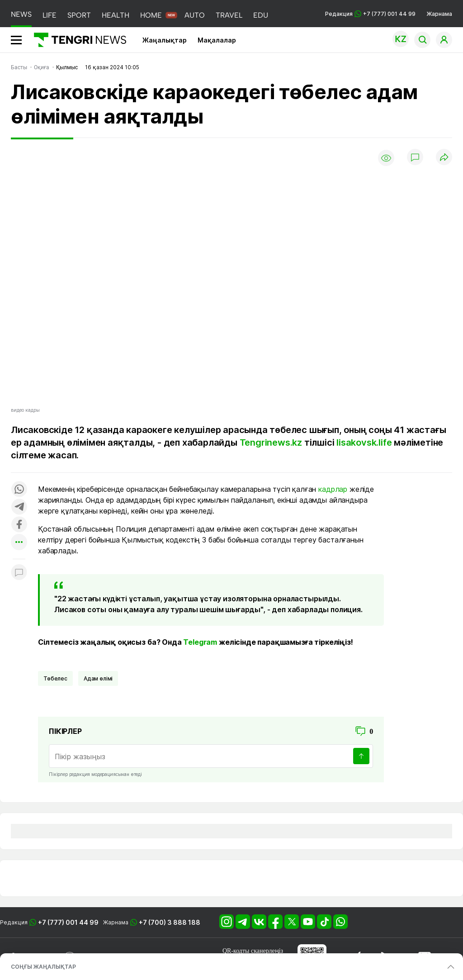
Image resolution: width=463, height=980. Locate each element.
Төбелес (55, 678)
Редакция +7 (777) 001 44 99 (370, 14)
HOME (151, 15)
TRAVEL (229, 15)
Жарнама (439, 14)
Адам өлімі (98, 678)
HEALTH (116, 15)
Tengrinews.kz (271, 442)
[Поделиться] (444, 158)
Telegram (200, 642)
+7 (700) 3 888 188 (170, 922)
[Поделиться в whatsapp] (19, 490)
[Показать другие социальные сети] (19, 543)
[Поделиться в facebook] (19, 525)
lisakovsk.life (363, 442)
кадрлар (333, 489)
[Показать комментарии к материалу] (19, 573)
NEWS (21, 14)
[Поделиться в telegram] (19, 507)
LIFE (50, 15)
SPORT (79, 15)
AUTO (195, 15)
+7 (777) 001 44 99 (68, 922)
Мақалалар (217, 40)
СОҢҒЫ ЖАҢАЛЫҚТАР (43, 967)
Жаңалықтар (165, 40)
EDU (261, 15)
